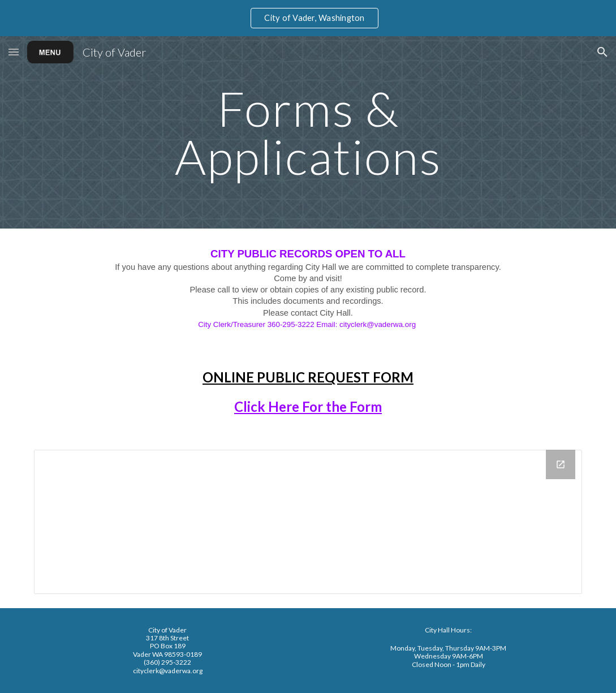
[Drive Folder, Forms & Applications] (308, 522)
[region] (308, 18)
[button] (14, 52)
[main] (308, 133)
